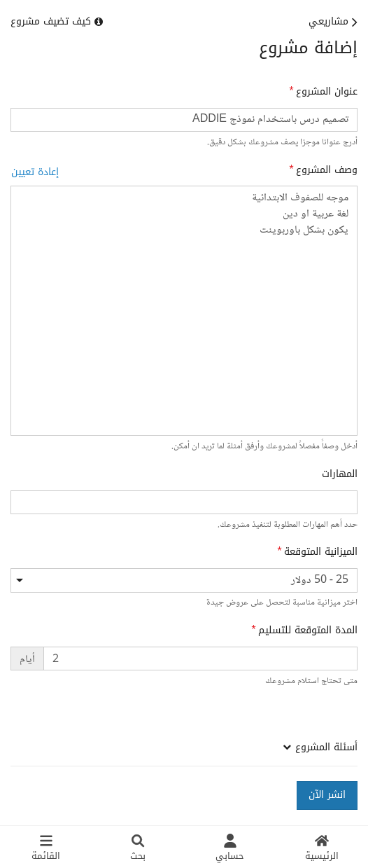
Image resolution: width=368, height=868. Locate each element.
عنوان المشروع (327, 92)
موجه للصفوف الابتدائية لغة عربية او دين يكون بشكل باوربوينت (184, 311)
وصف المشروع (327, 170)
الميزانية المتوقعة (321, 552)
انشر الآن (327, 795)
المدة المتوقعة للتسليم (308, 631)
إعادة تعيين (35, 172)
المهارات (340, 474)
